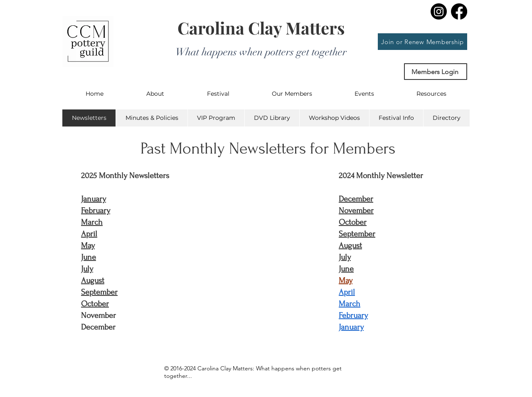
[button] (155, 94)
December (356, 199)
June (89, 257)
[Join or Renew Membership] (422, 42)
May (88, 246)
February (96, 211)
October (95, 304)
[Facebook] (459, 11)
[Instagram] (439, 11)
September (99, 292)
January (94, 199)
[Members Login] (436, 72)
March (92, 222)
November (356, 211)
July (87, 269)
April (89, 234)
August (93, 280)
